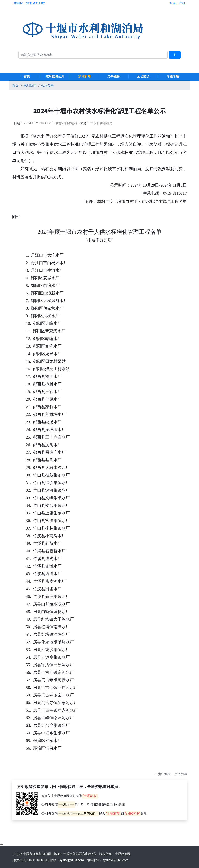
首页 (25, 76)
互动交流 (143, 76)
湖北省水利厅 (36, 3)
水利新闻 (84, 76)
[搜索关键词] (93, 55)
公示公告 (47, 85)
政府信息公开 (55, 76)
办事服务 (114, 76)
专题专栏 (173, 76)
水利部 (18, 3)
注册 (182, 3)
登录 (173, 3)
